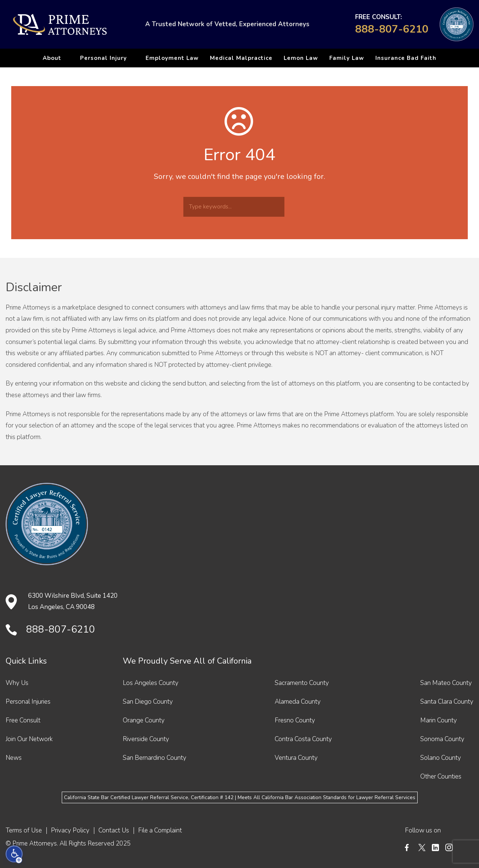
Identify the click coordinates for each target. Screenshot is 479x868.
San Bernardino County (155, 758)
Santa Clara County (447, 702)
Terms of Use (24, 830)
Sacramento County (302, 683)
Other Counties (441, 776)
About (52, 58)
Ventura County (296, 758)
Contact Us (114, 830)
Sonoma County (442, 739)
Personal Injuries (28, 702)
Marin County (439, 720)
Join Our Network (29, 739)
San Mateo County (446, 683)
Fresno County (295, 720)
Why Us (17, 683)
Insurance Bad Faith (406, 58)
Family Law (347, 58)
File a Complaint (160, 830)
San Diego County (148, 702)
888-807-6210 (392, 29)
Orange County (144, 720)
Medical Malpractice (241, 58)
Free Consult (23, 720)
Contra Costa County (303, 739)
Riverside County (146, 739)
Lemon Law (301, 58)
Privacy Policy (70, 830)
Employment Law (172, 58)
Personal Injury (103, 58)
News (14, 758)
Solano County (441, 758)
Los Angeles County (151, 683)
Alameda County (298, 702)
